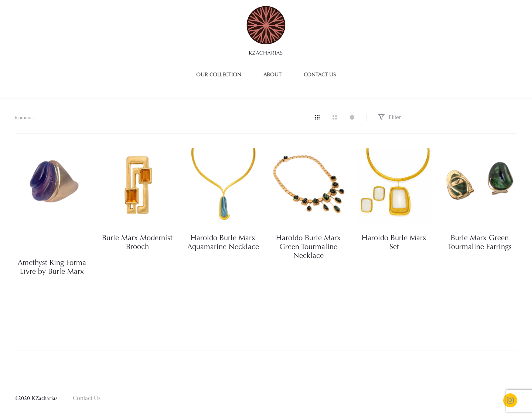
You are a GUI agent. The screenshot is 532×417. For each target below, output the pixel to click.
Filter (389, 118)
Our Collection (219, 75)
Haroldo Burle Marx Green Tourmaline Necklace (308, 247)
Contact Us (87, 399)
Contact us (320, 75)
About (272, 75)
